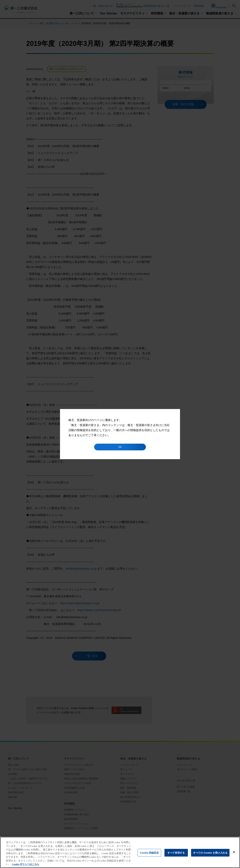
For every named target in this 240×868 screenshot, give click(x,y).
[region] (120, 852)
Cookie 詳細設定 (149, 853)
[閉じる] (234, 852)
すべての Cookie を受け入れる (210, 853)
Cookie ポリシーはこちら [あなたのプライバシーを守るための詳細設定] (25, 864)
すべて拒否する (176, 853)
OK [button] (120, 447)
